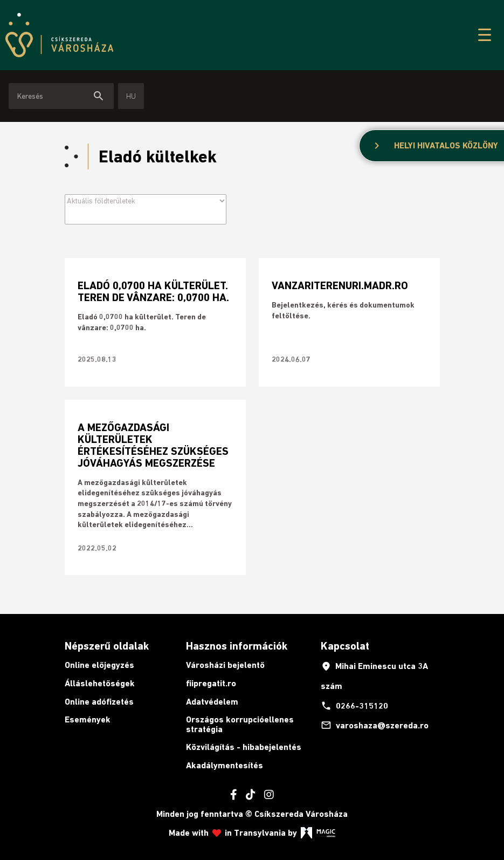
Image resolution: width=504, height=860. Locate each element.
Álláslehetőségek (100, 683)
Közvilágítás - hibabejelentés (244, 747)
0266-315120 (354, 706)
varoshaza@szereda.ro (375, 725)
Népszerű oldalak (107, 646)
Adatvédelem (212, 702)
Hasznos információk (237, 646)
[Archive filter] (146, 201)
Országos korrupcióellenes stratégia (240, 724)
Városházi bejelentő (225, 665)
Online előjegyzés (99, 665)
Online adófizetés (99, 702)
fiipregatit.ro (211, 683)
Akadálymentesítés (225, 765)
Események (88, 719)
